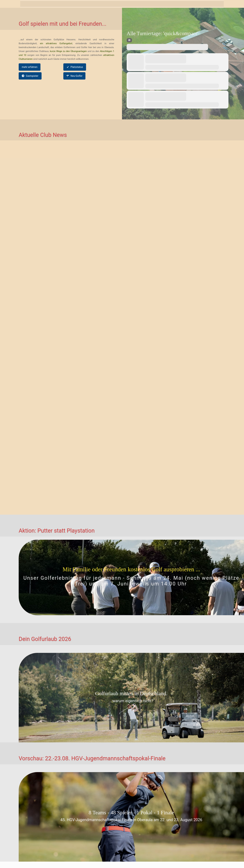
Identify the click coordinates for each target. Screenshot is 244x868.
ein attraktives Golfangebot (56, 43)
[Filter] (129, 40)
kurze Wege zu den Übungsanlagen (68, 51)
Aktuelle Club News (43, 135)
